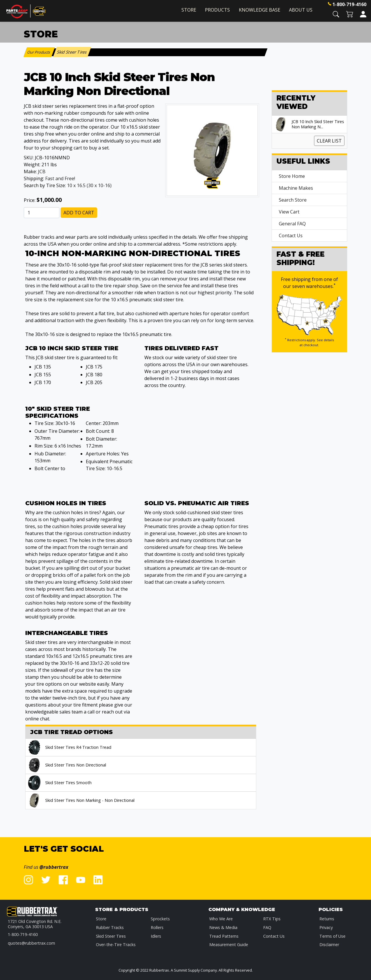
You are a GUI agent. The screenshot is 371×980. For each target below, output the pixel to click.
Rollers (157, 927)
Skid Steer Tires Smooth (68, 783)
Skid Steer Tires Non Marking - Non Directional (90, 800)
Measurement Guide (229, 945)
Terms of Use (332, 936)
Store (189, 10)
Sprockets (160, 919)
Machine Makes (296, 188)
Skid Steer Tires (111, 936)
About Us (301, 10)
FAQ (267, 927)
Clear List (329, 141)
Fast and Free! (60, 178)
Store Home (292, 176)
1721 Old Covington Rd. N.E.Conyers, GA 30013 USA (35, 924)
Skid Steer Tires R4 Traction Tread (78, 747)
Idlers (156, 936)
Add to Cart (79, 213)
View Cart (289, 212)
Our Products (39, 52)
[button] (336, 14)
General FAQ (292, 224)
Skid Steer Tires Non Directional (76, 765)
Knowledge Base (260, 10)
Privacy (326, 927)
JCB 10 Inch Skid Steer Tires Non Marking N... (318, 124)
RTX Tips (272, 919)
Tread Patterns (224, 936)
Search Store (293, 200)
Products (217, 10)
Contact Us (291, 236)
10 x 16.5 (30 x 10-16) (89, 185)
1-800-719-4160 (349, 4)
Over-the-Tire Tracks (116, 945)
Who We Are (221, 919)
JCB (42, 171)
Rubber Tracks (110, 927)
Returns (327, 919)
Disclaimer (329, 945)
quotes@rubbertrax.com (31, 943)
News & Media (223, 927)
